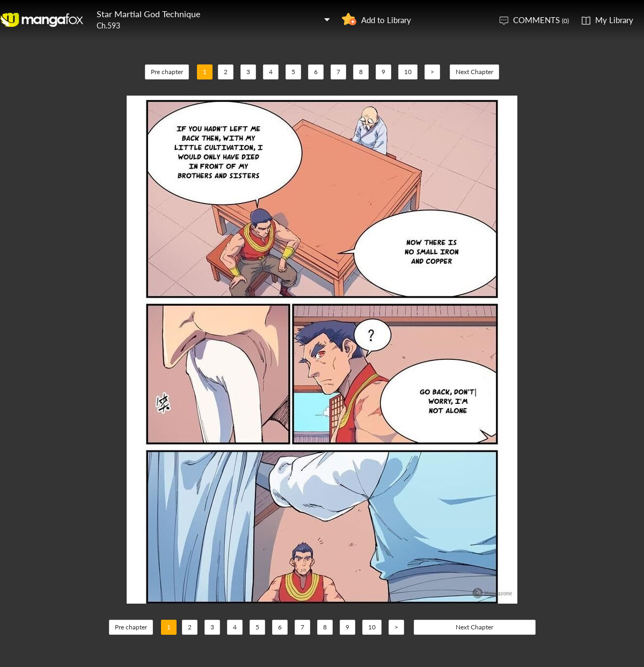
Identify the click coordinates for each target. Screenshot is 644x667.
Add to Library (386, 20)
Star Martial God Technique (148, 14)
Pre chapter (167, 72)
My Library (614, 20)
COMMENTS (541, 20)
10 (408, 72)
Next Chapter (474, 72)
